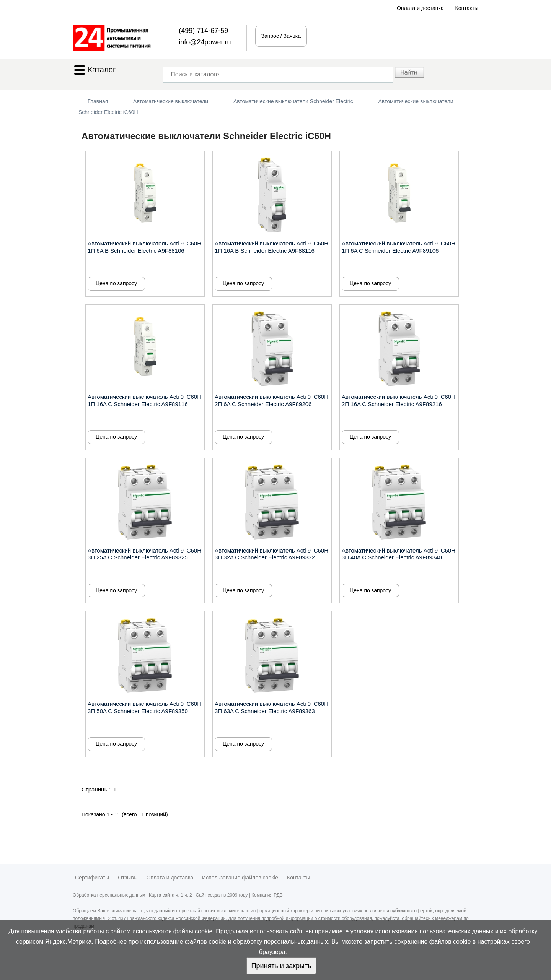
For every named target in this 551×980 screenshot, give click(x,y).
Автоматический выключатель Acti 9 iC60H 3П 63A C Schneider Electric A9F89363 (271, 707)
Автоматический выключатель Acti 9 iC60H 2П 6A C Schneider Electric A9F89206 (271, 400)
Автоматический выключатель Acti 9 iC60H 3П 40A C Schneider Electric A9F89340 (399, 554)
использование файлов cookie (183, 942)
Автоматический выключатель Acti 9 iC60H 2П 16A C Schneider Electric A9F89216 (399, 400)
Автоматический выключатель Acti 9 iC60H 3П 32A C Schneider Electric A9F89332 (271, 554)
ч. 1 (179, 895)
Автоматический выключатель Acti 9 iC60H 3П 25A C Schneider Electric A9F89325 (144, 554)
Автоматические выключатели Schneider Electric (293, 101)
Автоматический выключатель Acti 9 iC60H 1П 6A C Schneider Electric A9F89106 (399, 247)
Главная (98, 101)
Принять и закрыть (281, 966)
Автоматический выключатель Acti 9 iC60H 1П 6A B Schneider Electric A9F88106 (144, 247)
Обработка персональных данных (109, 895)
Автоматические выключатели (171, 101)
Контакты (467, 8)
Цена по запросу (116, 283)
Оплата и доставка (420, 8)
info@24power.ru (205, 42)
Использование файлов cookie (240, 878)
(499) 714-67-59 (203, 31)
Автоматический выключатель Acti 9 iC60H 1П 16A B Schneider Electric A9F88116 (271, 247)
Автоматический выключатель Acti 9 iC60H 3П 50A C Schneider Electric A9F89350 (144, 707)
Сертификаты (92, 878)
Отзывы (128, 878)
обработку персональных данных (280, 942)
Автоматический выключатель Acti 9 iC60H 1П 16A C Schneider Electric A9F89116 (144, 400)
